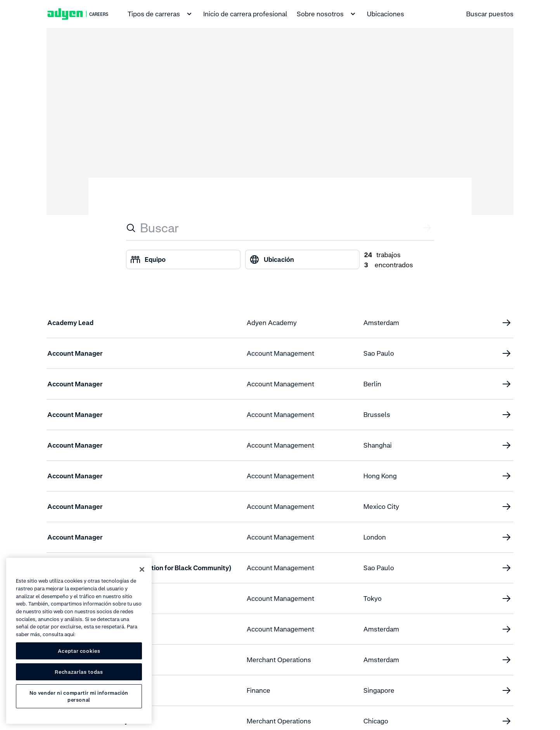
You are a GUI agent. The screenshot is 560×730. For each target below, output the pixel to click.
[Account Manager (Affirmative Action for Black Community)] (506, 568)
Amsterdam (381, 323)
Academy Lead (70, 323)
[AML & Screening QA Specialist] (506, 660)
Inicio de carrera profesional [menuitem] (245, 14)
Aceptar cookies (79, 651)
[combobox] (280, 228)
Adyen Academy (272, 323)
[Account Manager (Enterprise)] (506, 599)
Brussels (377, 415)
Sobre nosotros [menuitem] (327, 14)
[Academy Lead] (506, 323)
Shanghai (378, 445)
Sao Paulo (379, 353)
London (375, 537)
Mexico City (381, 507)
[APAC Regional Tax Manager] (506, 690)
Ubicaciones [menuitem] (385, 14)
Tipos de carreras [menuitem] (161, 14)
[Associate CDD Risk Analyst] (506, 721)
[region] (79, 641)
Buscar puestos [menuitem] (490, 14)
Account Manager (75, 353)
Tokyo (372, 599)
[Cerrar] (142, 569)
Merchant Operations (279, 660)
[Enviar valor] (428, 228)
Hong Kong (380, 476)
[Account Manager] (506, 353)
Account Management (280, 353)
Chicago (376, 721)
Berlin (372, 384)
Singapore (379, 690)
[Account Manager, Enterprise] (506, 629)
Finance (258, 690)
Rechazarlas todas (79, 672)
